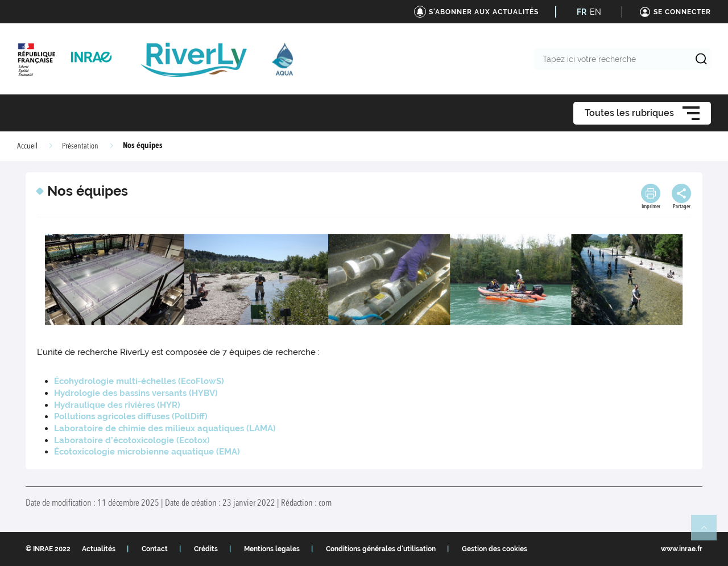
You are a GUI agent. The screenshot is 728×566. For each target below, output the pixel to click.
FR (582, 12)
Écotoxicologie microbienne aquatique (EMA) (147, 452)
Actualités (99, 549)
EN (595, 12)
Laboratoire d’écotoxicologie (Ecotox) (132, 440)
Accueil (27, 146)
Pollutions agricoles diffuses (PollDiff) (131, 416)
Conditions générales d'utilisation (381, 549)
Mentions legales (272, 549)
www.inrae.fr (682, 549)
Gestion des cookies (495, 549)
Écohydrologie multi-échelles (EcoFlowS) (139, 381)
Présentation (80, 146)
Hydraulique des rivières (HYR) (117, 405)
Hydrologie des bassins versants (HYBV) (136, 393)
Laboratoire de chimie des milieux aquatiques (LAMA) (165, 428)
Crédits (206, 549)
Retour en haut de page (709, 532)
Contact (155, 549)
